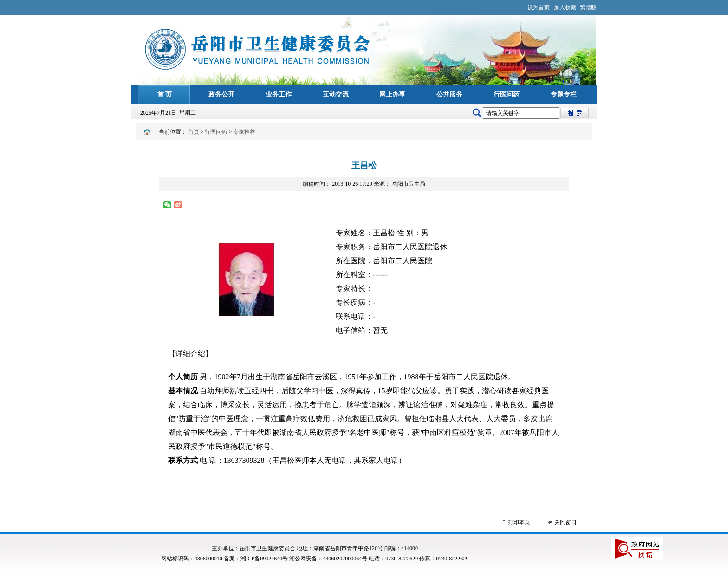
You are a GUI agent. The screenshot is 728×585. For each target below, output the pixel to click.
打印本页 (519, 522)
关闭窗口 (565, 522)
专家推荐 (244, 132)
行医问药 (216, 132)
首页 (194, 132)
